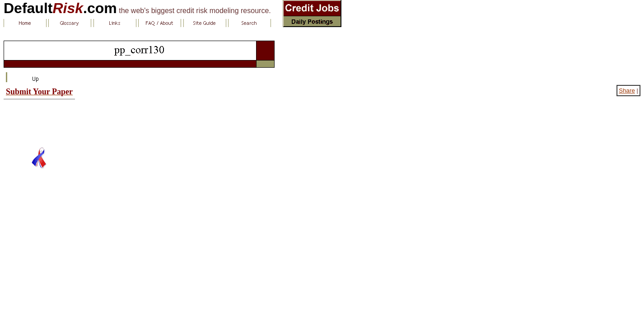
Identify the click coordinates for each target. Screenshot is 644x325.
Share (627, 91)
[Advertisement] (39, 120)
